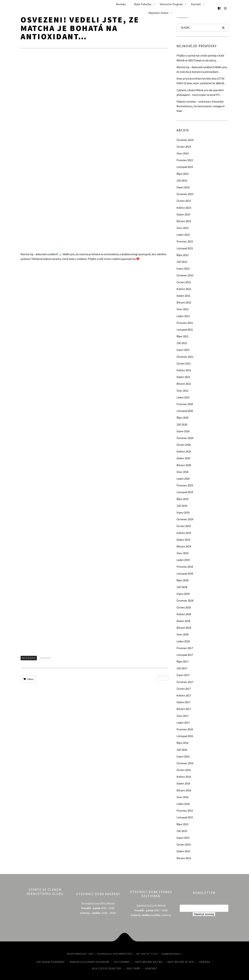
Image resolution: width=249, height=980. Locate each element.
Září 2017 (182, 668)
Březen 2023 (184, 221)
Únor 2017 (183, 716)
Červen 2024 (184, 147)
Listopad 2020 (185, 411)
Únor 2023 (183, 228)
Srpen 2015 (183, 838)
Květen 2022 (184, 289)
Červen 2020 (184, 445)
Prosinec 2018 (185, 567)
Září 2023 (182, 181)
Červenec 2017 (185, 682)
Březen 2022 (184, 302)
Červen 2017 (184, 689)
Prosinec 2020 (185, 404)
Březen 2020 (184, 465)
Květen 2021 (184, 370)
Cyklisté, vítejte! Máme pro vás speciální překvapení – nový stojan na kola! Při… (200, 92)
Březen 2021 (184, 384)
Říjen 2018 (183, 580)
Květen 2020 (184, 451)
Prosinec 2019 (185, 485)
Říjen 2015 (183, 824)
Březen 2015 (184, 858)
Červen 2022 (184, 282)
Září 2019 (182, 506)
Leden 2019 (183, 560)
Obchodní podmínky (50, 962)
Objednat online (159, 13)
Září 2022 (182, 262)
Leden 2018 (183, 641)
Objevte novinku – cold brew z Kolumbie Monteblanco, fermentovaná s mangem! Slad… (200, 106)
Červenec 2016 (185, 763)
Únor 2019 (183, 553)
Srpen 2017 (183, 675)
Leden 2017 (183, 723)
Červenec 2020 (185, 438)
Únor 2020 (183, 472)
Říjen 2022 (183, 255)
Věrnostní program (171, 4)
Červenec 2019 (185, 519)
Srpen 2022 (183, 269)
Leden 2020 (183, 479)
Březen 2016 (184, 790)
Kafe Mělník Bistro (149, 962)
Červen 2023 (184, 201)
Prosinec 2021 (185, 323)
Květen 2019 (184, 533)
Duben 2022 (183, 296)
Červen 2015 (184, 844)
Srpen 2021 (183, 350)
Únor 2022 (183, 309)
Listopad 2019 (185, 492)
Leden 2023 (183, 235)
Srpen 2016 (183, 756)
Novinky (121, 4)
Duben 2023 (183, 214)
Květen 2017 (184, 695)
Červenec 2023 (185, 194)
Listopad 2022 (185, 248)
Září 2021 (182, 343)
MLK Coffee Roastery (107, 969)
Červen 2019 (184, 526)
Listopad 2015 (185, 817)
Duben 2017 (183, 702)
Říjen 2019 (183, 499)
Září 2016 (182, 750)
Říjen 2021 (183, 336)
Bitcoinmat (122, 962)
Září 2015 (182, 831)
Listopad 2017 (185, 655)
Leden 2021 (183, 397)
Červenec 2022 (185, 275)
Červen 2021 (184, 363)
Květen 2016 (184, 777)
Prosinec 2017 (185, 648)
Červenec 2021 (185, 357)
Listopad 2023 (185, 167)
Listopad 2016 (185, 736)
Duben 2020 (183, 458)
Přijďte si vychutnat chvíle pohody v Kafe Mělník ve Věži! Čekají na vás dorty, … (200, 58)
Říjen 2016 (183, 743)
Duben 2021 (183, 377)
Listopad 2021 (185, 330)
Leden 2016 (183, 804)
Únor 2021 (183, 391)
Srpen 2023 (183, 187)
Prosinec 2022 (185, 241)
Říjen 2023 (183, 174)
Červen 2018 (184, 607)
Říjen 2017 (183, 662)
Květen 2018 (184, 614)
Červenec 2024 (185, 140)
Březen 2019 (184, 546)
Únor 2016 (183, 797)
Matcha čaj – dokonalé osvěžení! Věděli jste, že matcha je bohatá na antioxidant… (202, 69)
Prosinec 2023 (185, 160)
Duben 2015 (183, 851)
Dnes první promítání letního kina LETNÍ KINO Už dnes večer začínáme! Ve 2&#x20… (202, 81)
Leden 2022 (183, 316)
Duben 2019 (183, 540)
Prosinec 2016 (185, 729)
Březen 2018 (184, 628)
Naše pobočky (143, 4)
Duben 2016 (183, 783)
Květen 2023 (184, 208)
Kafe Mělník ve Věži (181, 962)
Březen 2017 (184, 709)
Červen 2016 (184, 770)
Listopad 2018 (185, 574)
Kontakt (196, 4)
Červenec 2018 (185, 600)
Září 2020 (182, 424)
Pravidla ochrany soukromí (89, 962)
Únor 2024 (183, 153)
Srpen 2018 (183, 594)
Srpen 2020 (183, 431)
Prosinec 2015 (185, 811)
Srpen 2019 (183, 512)
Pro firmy (133, 969)
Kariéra (205, 962)
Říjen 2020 (183, 418)
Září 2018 (182, 587)
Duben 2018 (183, 621)
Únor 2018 (183, 634)
